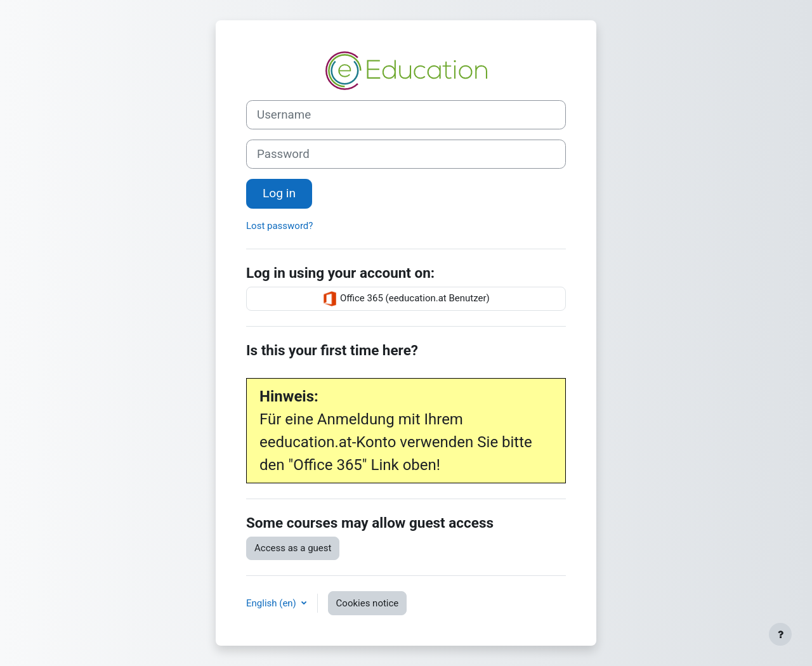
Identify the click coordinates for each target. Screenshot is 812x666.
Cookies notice (368, 603)
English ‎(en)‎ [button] (272, 603)
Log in (279, 193)
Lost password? (279, 226)
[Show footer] (780, 634)
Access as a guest (293, 548)
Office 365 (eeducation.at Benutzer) (406, 299)
